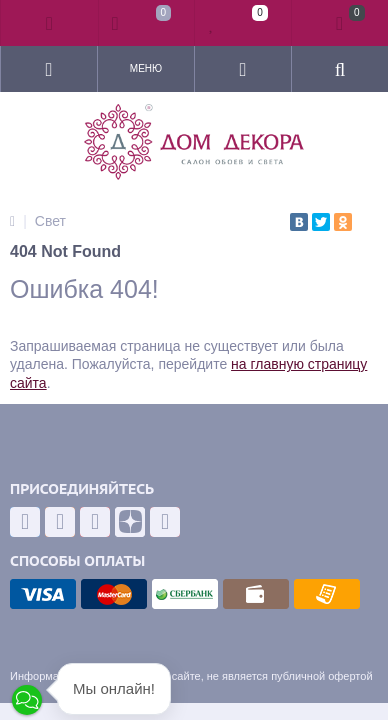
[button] (27, 700)
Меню (146, 68)
